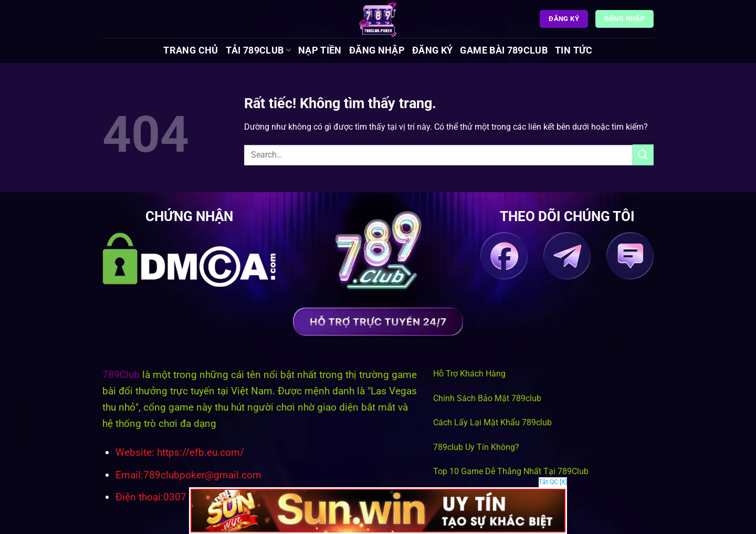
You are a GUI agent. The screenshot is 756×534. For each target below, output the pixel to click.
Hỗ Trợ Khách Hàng (469, 374)
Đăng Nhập (377, 50)
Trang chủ (191, 50)
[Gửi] (643, 155)
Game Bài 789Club (504, 50)
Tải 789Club (258, 50)
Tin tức (574, 50)
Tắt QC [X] (553, 482)
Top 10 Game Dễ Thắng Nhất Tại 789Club (511, 471)
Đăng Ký (432, 50)
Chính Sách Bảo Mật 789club (487, 398)
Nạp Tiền (320, 50)
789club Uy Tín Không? (476, 447)
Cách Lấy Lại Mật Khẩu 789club (492, 422)
